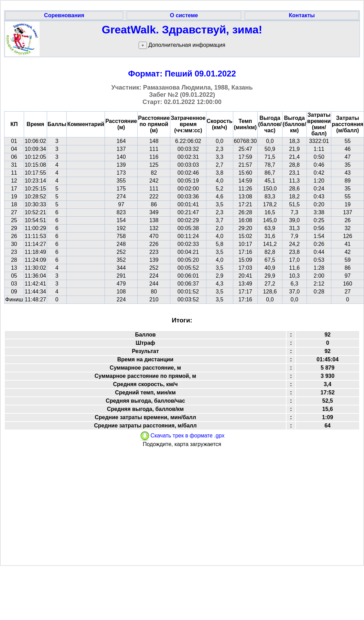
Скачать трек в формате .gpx (182, 436)
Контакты (302, 15)
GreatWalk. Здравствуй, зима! (182, 30)
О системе (184, 15)
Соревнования (64, 15)
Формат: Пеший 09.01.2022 (182, 74)
